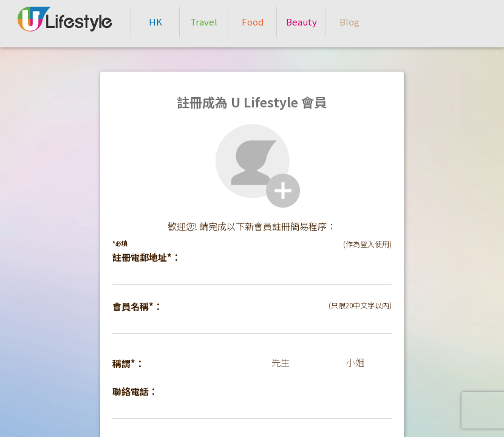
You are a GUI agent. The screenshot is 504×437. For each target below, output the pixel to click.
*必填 (120, 243)
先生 (281, 362)
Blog (349, 22)
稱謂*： (128, 363)
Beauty (301, 22)
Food (253, 22)
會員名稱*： (138, 306)
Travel (204, 22)
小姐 (355, 362)
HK (155, 22)
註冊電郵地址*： (147, 257)
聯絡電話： (135, 391)
